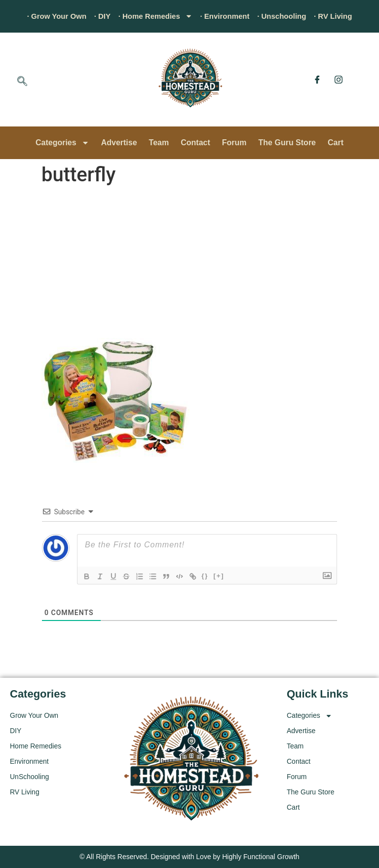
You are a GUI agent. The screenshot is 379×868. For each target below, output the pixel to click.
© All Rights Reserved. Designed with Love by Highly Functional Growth (189, 857)
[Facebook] (317, 80)
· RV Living (341, 16)
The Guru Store (287, 143)
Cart (336, 143)
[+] (224, 576)
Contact (195, 143)
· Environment (227, 16)
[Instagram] (339, 80)
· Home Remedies (153, 16)
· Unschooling (287, 16)
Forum (234, 143)
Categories (62, 143)
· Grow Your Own (49, 16)
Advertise (119, 143)
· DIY (97, 16)
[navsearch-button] (22, 82)
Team (159, 143)
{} (210, 576)
